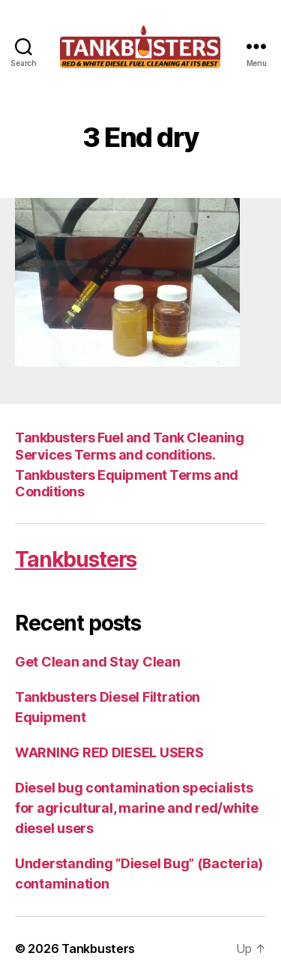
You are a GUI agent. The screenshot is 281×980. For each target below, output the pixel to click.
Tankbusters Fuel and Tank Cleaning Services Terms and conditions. (129, 446)
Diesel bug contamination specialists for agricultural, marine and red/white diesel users (137, 808)
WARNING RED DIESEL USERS (109, 752)
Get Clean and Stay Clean (98, 662)
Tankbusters (76, 559)
